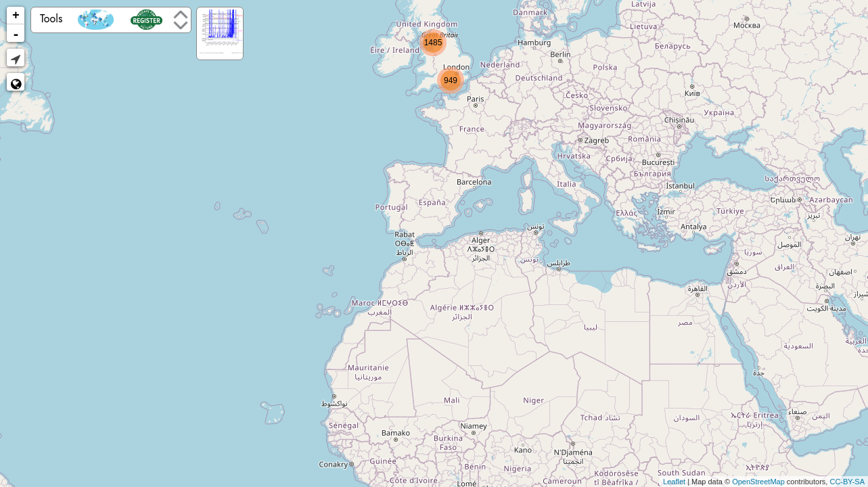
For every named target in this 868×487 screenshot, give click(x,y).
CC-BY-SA (847, 482)
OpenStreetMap (758, 482)
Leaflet (674, 482)
